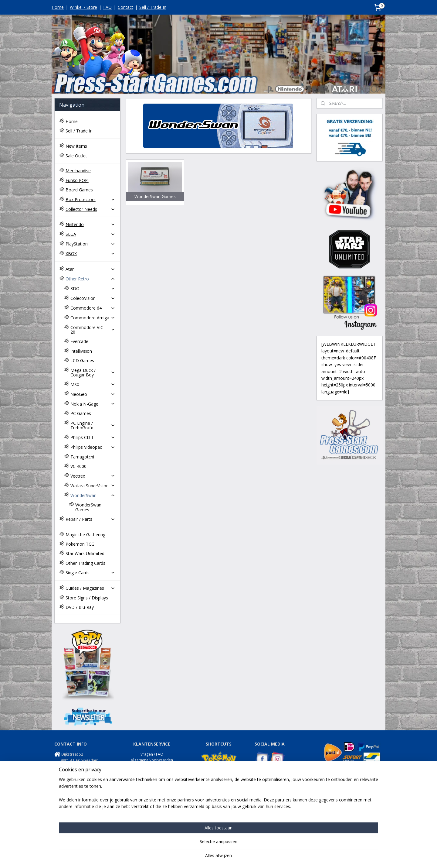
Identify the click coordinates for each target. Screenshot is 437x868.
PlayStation (90, 244)
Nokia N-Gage (93, 404)
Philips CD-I (93, 437)
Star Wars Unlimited (85, 553)
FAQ (107, 7)
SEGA (90, 234)
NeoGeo (93, 394)
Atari (90, 269)
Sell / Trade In (153, 7)
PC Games (81, 413)
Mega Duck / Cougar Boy (93, 372)
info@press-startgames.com (86, 772)
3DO (93, 288)
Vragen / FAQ (152, 754)
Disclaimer (152, 789)
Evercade (79, 341)
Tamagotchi (82, 457)
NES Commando (268, 804)
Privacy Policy (152, 766)
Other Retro (90, 279)
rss (212, 857)
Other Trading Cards (85, 563)
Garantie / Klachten (152, 777)
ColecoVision (93, 298)
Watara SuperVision (93, 486)
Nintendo (90, 224)
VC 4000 (78, 466)
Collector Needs (90, 209)
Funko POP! (77, 180)
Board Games (79, 190)
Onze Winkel (152, 783)
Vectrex (93, 476)
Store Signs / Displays (87, 598)
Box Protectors (90, 199)
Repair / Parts (90, 519)
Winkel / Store (83, 7)
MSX (93, 384)
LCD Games (82, 360)
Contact (125, 7)
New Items (76, 146)
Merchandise (78, 171)
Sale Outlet (76, 156)
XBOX (90, 254)
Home (58, 7)
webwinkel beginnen (235, 857)
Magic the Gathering (85, 535)
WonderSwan (93, 495)
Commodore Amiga (93, 318)
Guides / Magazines (90, 588)
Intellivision (81, 351)
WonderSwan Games (88, 507)
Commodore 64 (93, 308)
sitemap (199, 857)
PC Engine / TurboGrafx (93, 425)
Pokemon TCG (80, 544)
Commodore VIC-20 (93, 330)
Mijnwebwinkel (288, 857)
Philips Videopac (93, 447)
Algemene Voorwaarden (152, 760)
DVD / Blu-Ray (80, 607)
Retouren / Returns (152, 772)
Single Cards (90, 573)
